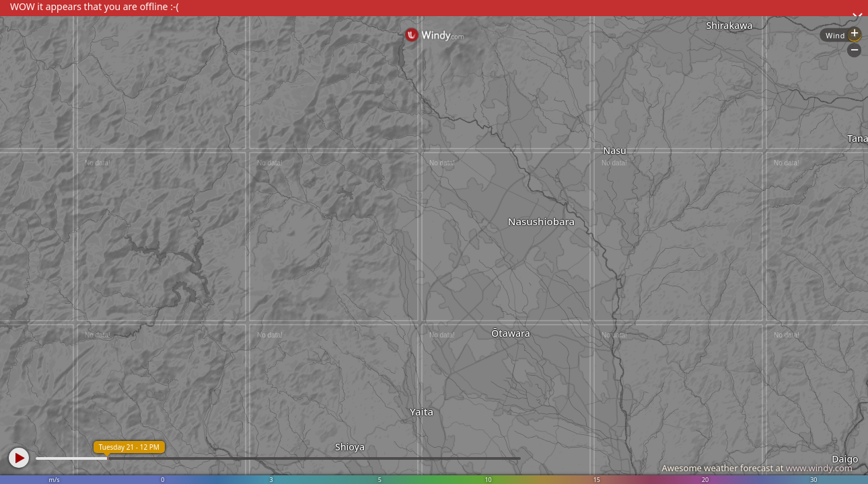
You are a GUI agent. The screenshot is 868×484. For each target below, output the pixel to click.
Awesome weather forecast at (757, 468)
